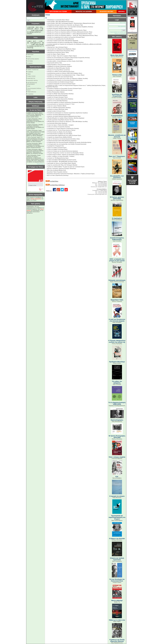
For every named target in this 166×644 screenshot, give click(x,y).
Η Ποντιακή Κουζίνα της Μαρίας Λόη (56, 134)
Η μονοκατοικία (51, 123)
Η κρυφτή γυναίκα (51, 111)
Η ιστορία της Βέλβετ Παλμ (54, 94)
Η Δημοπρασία (51, 63)
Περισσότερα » (41, 164)
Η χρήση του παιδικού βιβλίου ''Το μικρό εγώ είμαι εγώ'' (61, 167)
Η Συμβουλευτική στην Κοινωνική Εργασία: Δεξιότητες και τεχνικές (64, 142)
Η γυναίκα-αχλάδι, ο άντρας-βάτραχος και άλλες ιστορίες (61, 61)
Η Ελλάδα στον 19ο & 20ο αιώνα (55, 77)
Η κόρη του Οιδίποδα (52, 108)
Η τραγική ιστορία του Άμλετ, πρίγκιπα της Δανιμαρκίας (61, 155)
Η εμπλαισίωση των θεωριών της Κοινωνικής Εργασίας (61, 80)
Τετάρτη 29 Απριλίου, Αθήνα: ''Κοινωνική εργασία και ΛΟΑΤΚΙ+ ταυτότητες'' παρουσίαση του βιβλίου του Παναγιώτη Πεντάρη (35, 151)
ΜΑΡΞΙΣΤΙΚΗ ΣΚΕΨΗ (33, 59)
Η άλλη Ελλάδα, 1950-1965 (54, 22)
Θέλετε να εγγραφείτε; (120, 34)
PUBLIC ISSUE (31, 76)
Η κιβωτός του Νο (51, 101)
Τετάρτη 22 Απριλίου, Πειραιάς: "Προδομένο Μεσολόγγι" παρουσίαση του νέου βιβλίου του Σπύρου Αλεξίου (35, 127)
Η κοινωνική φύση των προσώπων (56, 104)
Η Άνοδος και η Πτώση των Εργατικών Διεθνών (59, 30)
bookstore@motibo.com (101, 194)
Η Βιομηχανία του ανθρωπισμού (55, 51)
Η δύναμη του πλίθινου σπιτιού (55, 72)
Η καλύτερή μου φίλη (52, 95)
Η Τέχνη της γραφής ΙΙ (52, 149)
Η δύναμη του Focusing (53, 70)
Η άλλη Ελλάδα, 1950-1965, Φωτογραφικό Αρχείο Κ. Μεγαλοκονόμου (65, 23)
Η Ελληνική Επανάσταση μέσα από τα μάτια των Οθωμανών (62, 78)
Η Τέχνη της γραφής (52, 148)
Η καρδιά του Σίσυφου (53, 97)
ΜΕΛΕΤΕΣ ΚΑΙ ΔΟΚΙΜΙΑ (84, 11)
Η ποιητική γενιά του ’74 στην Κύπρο (56, 130)
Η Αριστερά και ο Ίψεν (53, 47)
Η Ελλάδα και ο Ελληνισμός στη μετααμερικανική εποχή (61, 75)
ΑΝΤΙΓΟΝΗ (30, 55)
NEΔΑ (29, 74)
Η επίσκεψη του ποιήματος (54, 90)
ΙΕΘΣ (29, 86)
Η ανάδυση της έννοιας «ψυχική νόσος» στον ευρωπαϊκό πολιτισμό (64, 27)
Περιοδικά (35, 52)
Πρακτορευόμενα (36, 67)
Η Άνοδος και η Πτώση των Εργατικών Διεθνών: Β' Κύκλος (62, 32)
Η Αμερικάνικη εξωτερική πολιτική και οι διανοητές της (61, 25)
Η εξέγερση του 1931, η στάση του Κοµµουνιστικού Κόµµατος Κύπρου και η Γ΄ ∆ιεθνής (69, 85)
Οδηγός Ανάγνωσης (35, 102)
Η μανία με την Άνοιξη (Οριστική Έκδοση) (57, 116)
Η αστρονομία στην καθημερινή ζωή (56, 49)
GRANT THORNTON (33, 70)
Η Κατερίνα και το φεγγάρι (53, 99)
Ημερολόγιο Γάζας (51, 172)
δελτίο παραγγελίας (36, 199)
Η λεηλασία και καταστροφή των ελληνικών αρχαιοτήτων (61, 113)
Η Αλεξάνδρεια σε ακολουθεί (54, 20)
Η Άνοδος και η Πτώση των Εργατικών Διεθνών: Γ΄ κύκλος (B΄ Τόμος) (65, 35)
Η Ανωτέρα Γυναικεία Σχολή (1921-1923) (57, 41)
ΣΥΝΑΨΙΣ (30, 63)
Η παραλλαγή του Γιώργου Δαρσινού (56, 128)
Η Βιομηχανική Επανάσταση (54, 52)
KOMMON (30, 72)
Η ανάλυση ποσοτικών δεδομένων (56, 28)
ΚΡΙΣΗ (29, 57)
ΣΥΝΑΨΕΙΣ (30, 94)
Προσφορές (117, 16)
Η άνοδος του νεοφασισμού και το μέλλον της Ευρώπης (61, 37)
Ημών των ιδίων (51, 175)
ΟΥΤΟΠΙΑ (30, 61)
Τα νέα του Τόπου (36, 110)
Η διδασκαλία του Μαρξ (53, 68)
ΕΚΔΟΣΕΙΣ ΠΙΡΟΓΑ (33, 81)
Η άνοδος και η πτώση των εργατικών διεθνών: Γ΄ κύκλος (61, 34)
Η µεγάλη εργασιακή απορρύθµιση (56, 120)
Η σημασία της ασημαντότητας (55, 137)
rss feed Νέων (54, 181)
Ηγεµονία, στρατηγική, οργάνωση (55, 168)
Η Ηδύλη (49, 92)
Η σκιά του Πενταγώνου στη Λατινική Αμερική (58, 139)
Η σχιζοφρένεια (51, 146)
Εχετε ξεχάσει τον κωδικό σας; (118, 32)
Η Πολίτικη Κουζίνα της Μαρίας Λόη (56, 132)
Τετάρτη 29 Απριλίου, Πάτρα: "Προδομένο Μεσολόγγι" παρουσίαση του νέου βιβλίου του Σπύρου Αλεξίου (35, 121)
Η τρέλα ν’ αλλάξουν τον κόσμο (55, 156)
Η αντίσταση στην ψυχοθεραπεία (55, 39)
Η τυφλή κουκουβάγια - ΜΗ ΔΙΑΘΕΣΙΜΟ (57, 161)
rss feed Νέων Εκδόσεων (57, 185)
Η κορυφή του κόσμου (53, 109)
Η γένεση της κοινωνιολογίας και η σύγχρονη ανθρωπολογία (62, 58)
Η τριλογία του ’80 (51, 158)
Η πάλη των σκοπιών (52, 127)
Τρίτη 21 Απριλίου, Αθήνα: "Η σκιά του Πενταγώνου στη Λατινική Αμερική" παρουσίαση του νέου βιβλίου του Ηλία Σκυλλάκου (35, 140)
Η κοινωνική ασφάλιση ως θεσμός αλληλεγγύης (59, 102)
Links (36, 97)
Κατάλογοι (36, 106)
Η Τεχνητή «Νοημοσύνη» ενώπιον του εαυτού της (59, 153)
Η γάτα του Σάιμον (52, 54)
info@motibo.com (102, 187)
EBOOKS (121, 11)
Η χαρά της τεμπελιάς (52, 165)
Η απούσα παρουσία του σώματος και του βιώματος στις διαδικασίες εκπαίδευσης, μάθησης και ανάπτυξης (74, 44)
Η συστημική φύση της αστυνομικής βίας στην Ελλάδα (61, 144)
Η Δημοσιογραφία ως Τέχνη (54, 65)
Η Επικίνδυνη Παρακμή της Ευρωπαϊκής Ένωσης (60, 88)
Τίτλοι (36, 38)
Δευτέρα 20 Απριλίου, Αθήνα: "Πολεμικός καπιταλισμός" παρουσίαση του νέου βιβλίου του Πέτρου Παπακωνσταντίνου (35, 146)
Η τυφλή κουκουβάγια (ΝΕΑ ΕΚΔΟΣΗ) (57, 160)
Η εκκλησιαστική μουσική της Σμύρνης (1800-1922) (60, 73)
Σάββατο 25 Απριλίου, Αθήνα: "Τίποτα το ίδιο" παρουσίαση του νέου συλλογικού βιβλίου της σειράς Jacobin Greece (35, 115)
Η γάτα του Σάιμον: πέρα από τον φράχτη (57, 56)
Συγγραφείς (36, 24)
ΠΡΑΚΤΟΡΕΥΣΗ (32, 92)
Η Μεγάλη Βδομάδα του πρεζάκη (55, 118)
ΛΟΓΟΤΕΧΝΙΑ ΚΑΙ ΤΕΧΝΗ (58, 11)
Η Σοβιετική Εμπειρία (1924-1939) (56, 141)
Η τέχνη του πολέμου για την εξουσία (56, 151)
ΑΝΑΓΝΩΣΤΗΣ (31, 78)
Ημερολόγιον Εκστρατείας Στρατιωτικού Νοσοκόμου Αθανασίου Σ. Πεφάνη (66, 174)
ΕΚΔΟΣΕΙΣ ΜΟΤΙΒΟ (106, 11)
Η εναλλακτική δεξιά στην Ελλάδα (55, 82)
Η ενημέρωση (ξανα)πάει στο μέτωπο (56, 84)
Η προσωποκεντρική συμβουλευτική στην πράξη (59, 135)
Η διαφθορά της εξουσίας (53, 66)
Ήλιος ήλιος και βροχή (53, 170)
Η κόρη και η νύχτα (52, 106)
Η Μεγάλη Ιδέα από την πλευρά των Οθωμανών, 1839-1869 (62, 121)
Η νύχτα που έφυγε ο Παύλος (54, 125)
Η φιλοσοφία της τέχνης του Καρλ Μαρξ (57, 163)
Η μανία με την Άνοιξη (52, 115)
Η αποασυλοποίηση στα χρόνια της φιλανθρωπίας (60, 42)
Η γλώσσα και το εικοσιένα (54, 59)
